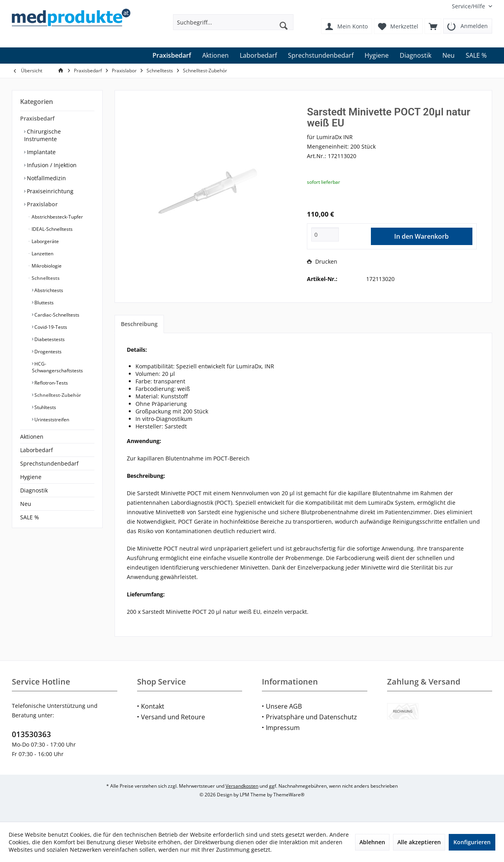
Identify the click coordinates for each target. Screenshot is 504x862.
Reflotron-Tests (51, 383)
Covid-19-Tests (50, 327)
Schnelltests (45, 278)
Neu (26, 504)
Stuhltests (45, 407)
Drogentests (47, 352)
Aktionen (32, 437)
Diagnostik (34, 490)
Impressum (283, 728)
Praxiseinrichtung (49, 191)
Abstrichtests (48, 290)
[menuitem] (469, 6)
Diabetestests (49, 339)
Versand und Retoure (173, 717)
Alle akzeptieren (419, 842)
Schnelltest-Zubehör (57, 395)
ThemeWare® (289, 795)
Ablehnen (372, 842)
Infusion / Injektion (51, 165)
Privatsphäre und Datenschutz (311, 717)
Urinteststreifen (51, 420)
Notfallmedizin (46, 178)
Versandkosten (242, 786)
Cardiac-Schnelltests (56, 315)
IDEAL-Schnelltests (52, 229)
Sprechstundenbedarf (49, 463)
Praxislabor (41, 204)
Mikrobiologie (46, 266)
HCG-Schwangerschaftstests (57, 367)
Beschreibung (139, 324)
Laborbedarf (37, 450)
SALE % (30, 517)
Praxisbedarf (37, 118)
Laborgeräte (45, 241)
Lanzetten (42, 254)
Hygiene (31, 477)
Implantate (40, 152)
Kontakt (153, 706)
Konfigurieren (472, 842)
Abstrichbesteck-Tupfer (57, 217)
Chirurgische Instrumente (42, 135)
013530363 (31, 734)
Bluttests (43, 303)
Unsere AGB (284, 706)
